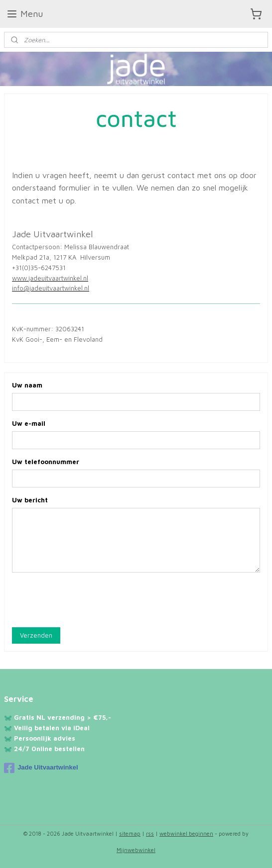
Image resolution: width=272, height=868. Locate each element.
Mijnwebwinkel (136, 850)
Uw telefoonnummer (46, 462)
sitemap (130, 833)
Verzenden (36, 635)
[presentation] (88, 600)
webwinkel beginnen (186, 833)
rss (150, 833)
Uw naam (27, 386)
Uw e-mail (29, 424)
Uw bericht (30, 500)
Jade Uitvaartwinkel (41, 768)
